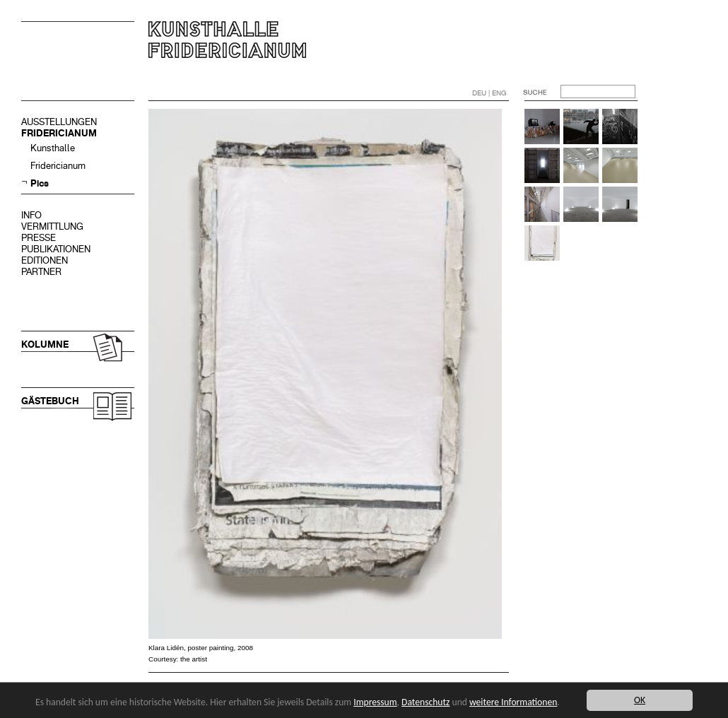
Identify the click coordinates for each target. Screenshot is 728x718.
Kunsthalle (53, 148)
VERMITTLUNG (52, 226)
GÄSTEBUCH (50, 401)
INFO (31, 215)
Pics (40, 183)
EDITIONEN (45, 260)
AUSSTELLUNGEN (59, 122)
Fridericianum (58, 166)
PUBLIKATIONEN (56, 249)
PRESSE (39, 238)
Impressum (375, 702)
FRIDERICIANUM (59, 133)
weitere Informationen (513, 702)
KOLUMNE (45, 345)
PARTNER (41, 272)
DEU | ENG (489, 93)
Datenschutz (425, 702)
